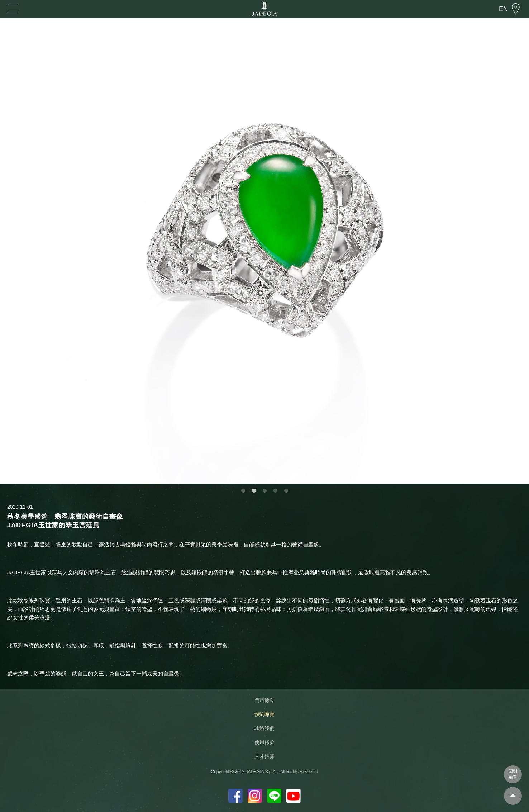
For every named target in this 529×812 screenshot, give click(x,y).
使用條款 (264, 742)
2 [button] (254, 491)
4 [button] (275, 491)
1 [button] (243, 491)
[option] (264, 251)
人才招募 (264, 756)
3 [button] (264, 491)
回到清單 (513, 774)
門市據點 (264, 700)
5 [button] (286, 491)
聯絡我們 (264, 728)
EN (503, 9)
